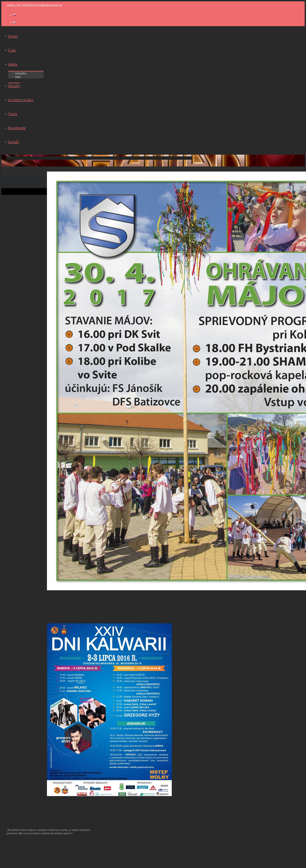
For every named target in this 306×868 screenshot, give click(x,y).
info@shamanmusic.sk (50, 5)
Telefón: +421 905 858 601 (22, 5)
